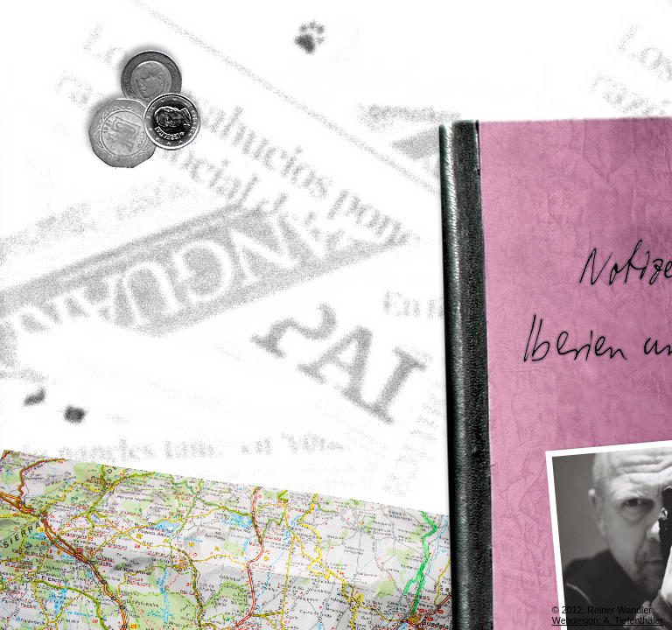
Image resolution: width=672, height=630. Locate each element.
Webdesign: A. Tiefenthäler (608, 620)
